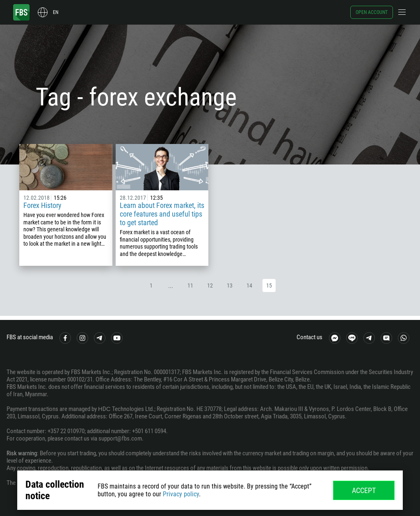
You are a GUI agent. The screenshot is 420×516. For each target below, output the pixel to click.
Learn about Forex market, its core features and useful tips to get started (162, 214)
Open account (372, 12)
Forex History (42, 205)
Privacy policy (181, 494)
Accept (364, 490)
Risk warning (22, 453)
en (56, 12)
